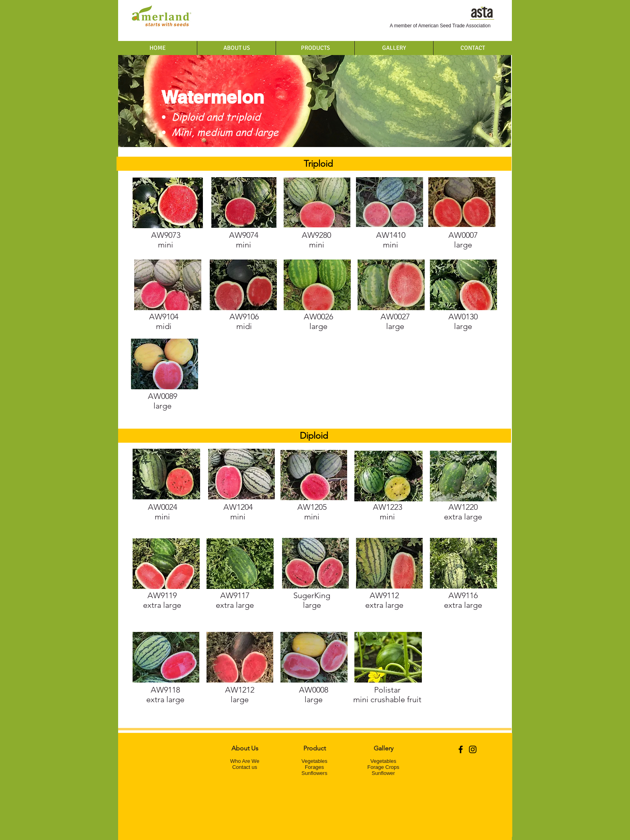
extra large (463, 512)
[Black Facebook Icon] (461, 749)
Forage (313, 767)
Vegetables (314, 761)
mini (391, 240)
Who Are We (245, 761)
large (463, 321)
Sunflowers (314, 773)
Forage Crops (383, 767)
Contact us (245, 767)
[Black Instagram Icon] (473, 749)
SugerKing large (312, 600)
